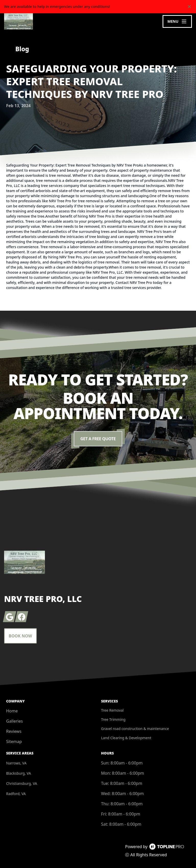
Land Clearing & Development (126, 738)
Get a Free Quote (98, 439)
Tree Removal (112, 710)
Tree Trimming (113, 719)
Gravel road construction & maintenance (135, 729)
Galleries (14, 721)
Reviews (14, 731)
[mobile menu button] (177, 21)
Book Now (20, 636)
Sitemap (14, 741)
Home (12, 711)
